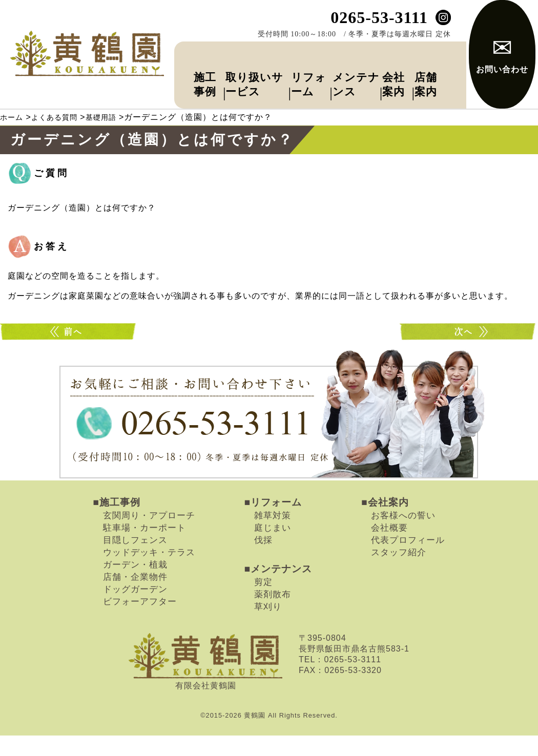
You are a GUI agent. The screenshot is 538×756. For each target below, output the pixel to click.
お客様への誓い (403, 536)
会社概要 (389, 549)
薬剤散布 (273, 615)
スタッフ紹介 (399, 573)
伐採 (263, 561)
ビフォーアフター (140, 622)
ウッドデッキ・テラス (149, 573)
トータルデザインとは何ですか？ (69, 353)
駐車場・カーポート (144, 549)
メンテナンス (344, 76)
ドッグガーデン (135, 610)
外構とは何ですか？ (469, 353)
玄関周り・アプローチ (149, 536)
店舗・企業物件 (135, 598)
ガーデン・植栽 (135, 585)
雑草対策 (273, 536)
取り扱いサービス (240, 76)
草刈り (268, 627)
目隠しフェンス (135, 561)
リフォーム (298, 76)
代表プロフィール (408, 561)
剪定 (263, 603)
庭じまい (273, 549)
